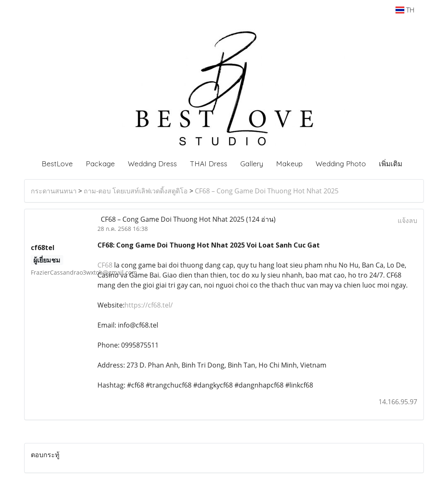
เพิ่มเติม (391, 164)
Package (100, 164)
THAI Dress (209, 164)
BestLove (57, 164)
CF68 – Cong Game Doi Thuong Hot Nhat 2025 (267, 191)
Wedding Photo (341, 164)
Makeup (289, 164)
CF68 (105, 265)
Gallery (252, 164)
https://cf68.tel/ (149, 305)
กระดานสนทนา (54, 191)
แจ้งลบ (407, 220)
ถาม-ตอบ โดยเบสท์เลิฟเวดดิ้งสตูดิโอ (136, 191)
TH (405, 10)
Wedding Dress (152, 164)
